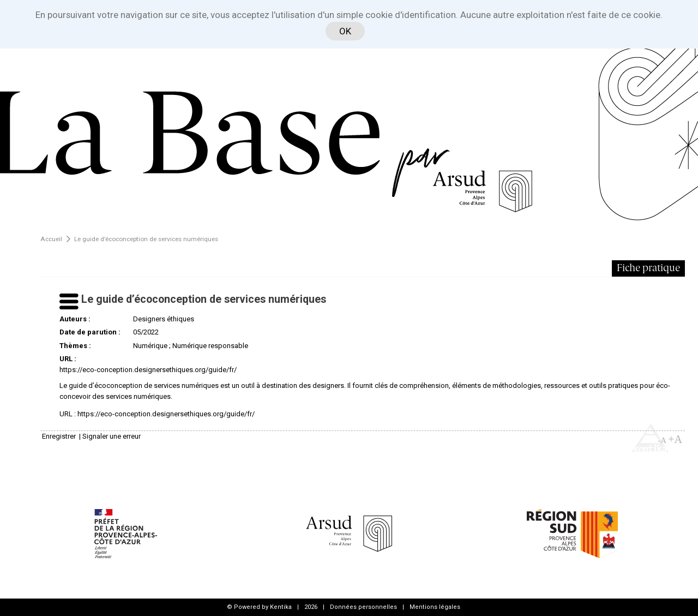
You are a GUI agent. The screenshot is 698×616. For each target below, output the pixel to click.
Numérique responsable (210, 346)
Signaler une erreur (112, 436)
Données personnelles (363, 607)
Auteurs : (75, 319)
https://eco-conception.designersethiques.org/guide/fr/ (148, 370)
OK (345, 31)
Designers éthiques (164, 319)
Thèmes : (75, 346)
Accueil (51, 239)
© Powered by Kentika (259, 607)
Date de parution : (90, 332)
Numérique (150, 346)
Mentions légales (435, 607)
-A (662, 440)
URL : (68, 359)
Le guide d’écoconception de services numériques (146, 239)
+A (675, 439)
